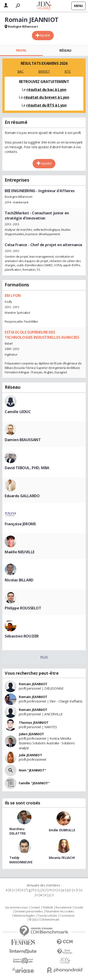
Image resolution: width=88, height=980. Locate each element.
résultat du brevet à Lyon (46, 97)
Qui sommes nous (16, 908)
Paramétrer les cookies (60, 912)
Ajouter (45, 35)
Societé (79, 908)
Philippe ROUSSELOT (23, 608)
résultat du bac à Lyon (46, 90)
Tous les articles (47, 916)
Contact (35, 908)
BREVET (44, 71)
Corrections (67, 916)
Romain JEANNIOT (33, 684)
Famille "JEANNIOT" (34, 783)
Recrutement (63, 908)
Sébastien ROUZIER (22, 636)
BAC (21, 71)
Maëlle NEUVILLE (20, 552)
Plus (44, 657)
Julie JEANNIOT (30, 755)
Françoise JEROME (20, 524)
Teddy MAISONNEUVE (21, 860)
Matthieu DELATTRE (18, 831)
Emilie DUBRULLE (62, 830)
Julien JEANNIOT (31, 734)
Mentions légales (24, 916)
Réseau (65, 50)
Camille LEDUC (18, 412)
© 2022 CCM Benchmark (44, 920)
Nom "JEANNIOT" (32, 770)
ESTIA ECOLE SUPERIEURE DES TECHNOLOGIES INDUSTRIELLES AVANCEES (42, 335)
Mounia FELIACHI (62, 858)
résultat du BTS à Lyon (46, 105)
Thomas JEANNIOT (34, 722)
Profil (21, 50)
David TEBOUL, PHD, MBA (27, 468)
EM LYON (13, 295)
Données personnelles (29, 912)
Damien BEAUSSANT (23, 440)
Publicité (48, 908)
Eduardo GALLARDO (22, 496)
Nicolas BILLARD (19, 580)
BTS (68, 71)
